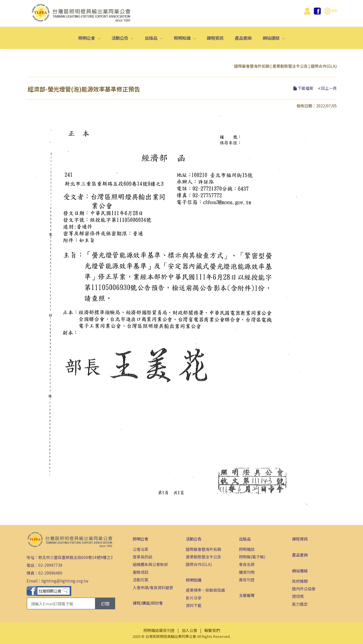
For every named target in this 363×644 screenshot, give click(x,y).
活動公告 (120, 38)
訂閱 (105, 604)
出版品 (151, 38)
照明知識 (183, 38)
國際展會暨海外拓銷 (252, 66)
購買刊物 (247, 572)
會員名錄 (247, 564)
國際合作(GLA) (324, 66)
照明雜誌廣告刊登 (159, 630)
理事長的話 (143, 557)
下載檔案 (305, 88)
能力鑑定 (300, 604)
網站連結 (271, 38)
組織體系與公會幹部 (150, 564)
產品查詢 (243, 38)
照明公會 (87, 38)
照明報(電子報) (252, 557)
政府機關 (300, 581)
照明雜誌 (247, 549)
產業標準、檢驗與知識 (205, 590)
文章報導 (247, 595)
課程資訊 (215, 38)
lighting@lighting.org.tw (65, 581)
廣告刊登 (247, 580)
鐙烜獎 (298, 596)
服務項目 (141, 572)
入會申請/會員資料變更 (153, 587)
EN (330, 10)
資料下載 (194, 605)
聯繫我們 (212, 630)
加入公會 (189, 630)
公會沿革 (141, 549)
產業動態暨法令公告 (290, 66)
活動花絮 (141, 580)
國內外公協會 (304, 589)
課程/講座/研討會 (148, 603)
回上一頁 (329, 88)
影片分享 (194, 598)
